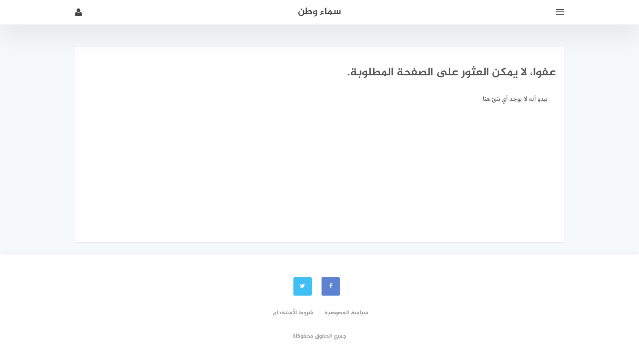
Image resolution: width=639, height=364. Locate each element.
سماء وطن (319, 12)
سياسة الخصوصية (346, 313)
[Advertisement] (319, 173)
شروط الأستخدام (293, 313)
